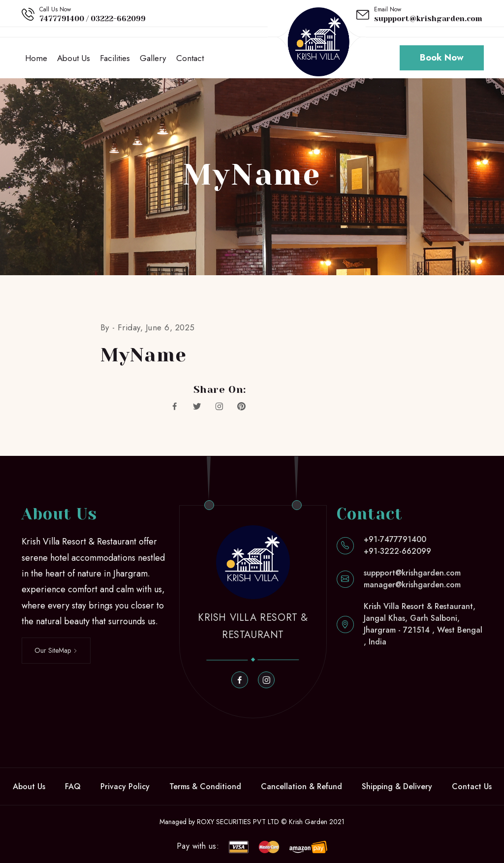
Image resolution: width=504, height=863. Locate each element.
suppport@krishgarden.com (428, 19)
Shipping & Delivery (397, 786)
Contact (189, 58)
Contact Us (472, 786)
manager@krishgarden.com (412, 585)
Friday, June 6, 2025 (156, 328)
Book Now (442, 58)
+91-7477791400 (395, 540)
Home (36, 58)
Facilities (115, 58)
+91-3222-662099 (397, 552)
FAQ (73, 786)
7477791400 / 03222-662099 (93, 19)
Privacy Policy (125, 786)
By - (109, 328)
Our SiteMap (56, 650)
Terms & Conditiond (205, 786)
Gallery (153, 58)
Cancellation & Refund (301, 786)
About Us (74, 58)
